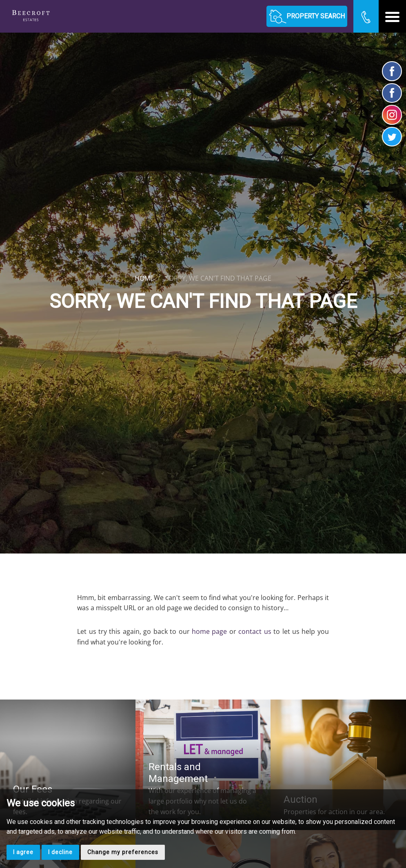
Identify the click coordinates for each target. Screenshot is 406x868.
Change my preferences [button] (123, 852)
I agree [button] (23, 852)
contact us (255, 631)
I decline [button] (60, 852)
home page (209, 631)
